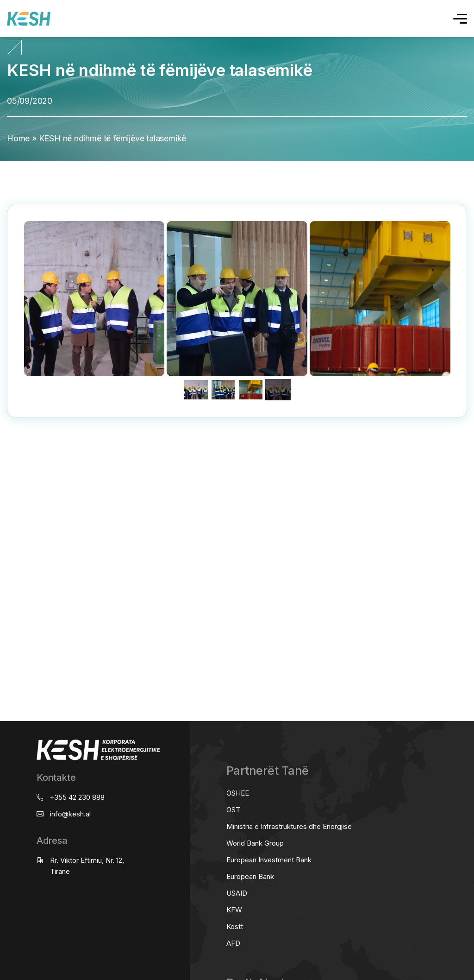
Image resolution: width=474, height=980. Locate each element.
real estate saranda (3, 454)
